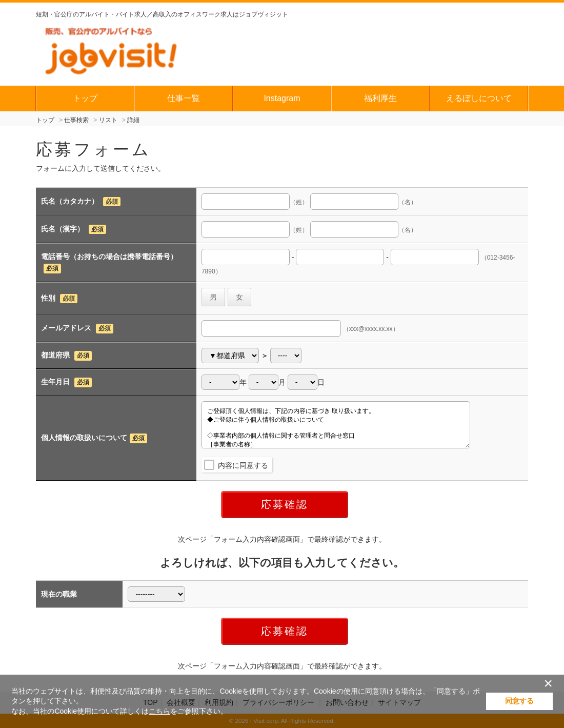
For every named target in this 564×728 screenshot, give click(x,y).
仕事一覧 (184, 98)
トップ (85, 98)
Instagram (282, 98)
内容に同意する (243, 465)
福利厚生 (380, 98)
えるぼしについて (479, 98)
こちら (159, 711)
